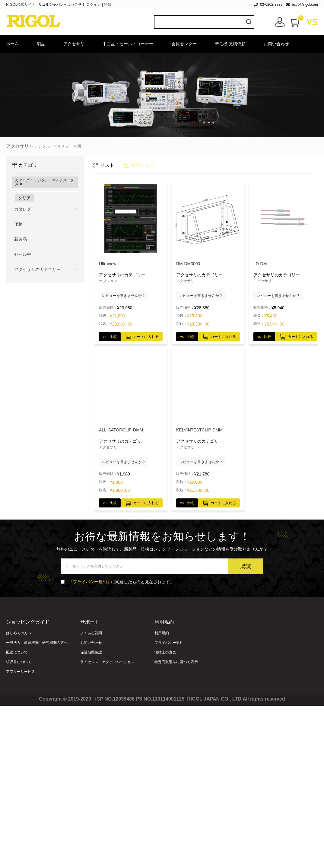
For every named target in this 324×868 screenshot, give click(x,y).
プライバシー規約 (169, 643)
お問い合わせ (276, 44)
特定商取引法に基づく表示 (176, 662)
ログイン (94, 5)
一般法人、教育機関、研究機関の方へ (37, 643)
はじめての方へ (19, 633)
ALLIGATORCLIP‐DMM (121, 430)
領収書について (19, 662)
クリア (24, 198)
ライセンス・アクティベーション (107, 662)
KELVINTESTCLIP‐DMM (199, 430)
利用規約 (162, 633)
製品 (41, 44)
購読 (246, 566)
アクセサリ (74, 44)
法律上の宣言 (165, 652)
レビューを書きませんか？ (124, 296)
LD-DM (260, 264)
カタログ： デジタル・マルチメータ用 (44, 182)
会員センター (184, 44)
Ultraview (108, 264)
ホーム (12, 44)
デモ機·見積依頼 (230, 44)
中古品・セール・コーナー (128, 44)
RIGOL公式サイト (21, 5)
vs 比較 (110, 337)
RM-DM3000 (188, 264)
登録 (107, 5)
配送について (17, 652)
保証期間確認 (91, 652)
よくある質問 (91, 633)
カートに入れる (142, 336)
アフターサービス (21, 672)
